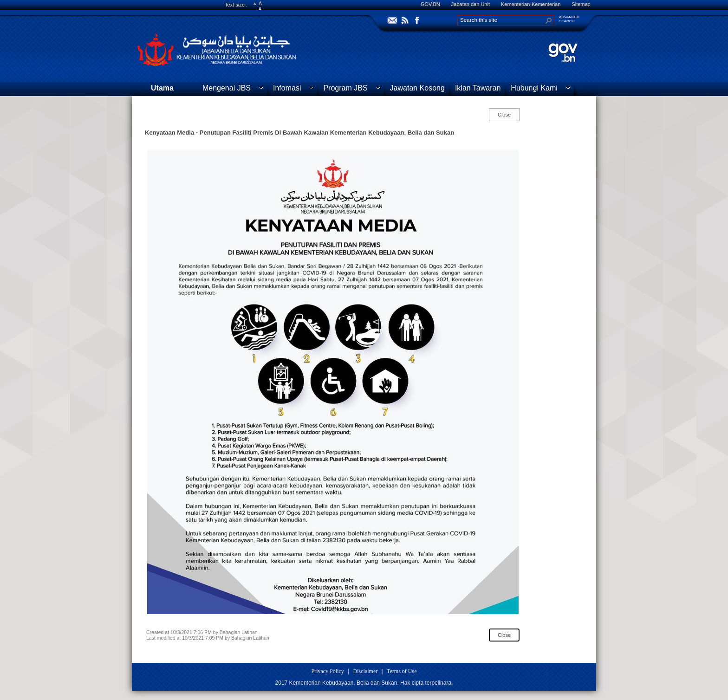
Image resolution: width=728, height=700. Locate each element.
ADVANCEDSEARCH (569, 19)
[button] (549, 20)
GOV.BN (430, 4)
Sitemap (581, 4)
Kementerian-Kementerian (531, 4)
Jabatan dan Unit (471, 4)
